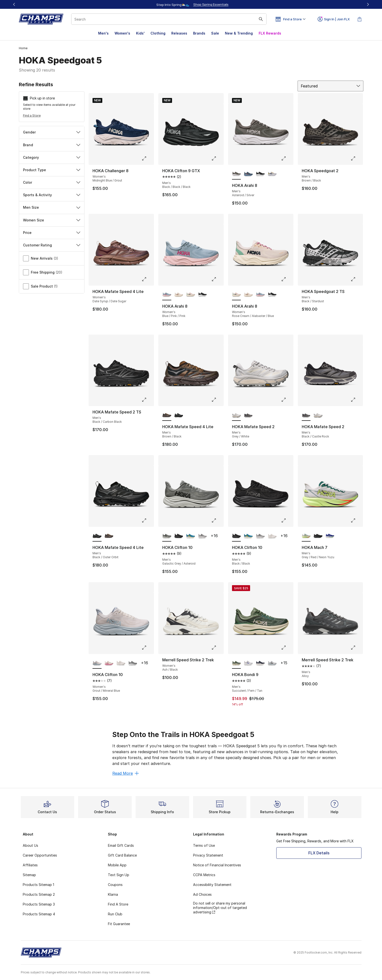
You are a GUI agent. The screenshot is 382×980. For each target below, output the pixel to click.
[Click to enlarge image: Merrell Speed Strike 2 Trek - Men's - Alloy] (357, 648)
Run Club (115, 914)
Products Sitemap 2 (39, 894)
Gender (52, 132)
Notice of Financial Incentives (217, 865)
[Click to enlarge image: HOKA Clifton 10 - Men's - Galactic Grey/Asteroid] (217, 520)
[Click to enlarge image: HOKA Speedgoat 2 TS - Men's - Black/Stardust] (357, 279)
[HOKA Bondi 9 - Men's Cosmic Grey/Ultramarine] (248, 663)
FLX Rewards (270, 33)
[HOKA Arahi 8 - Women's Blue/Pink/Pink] (260, 295)
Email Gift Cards (121, 845)
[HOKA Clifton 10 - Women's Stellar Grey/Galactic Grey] (133, 663)
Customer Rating (52, 245)
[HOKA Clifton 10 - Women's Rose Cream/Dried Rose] (109, 663)
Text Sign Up (119, 875)
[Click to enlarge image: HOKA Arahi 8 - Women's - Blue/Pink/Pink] (217, 279)
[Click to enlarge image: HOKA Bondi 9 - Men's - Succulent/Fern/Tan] (287, 648)
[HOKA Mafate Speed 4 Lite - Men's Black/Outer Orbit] (179, 415)
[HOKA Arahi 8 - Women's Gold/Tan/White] (179, 295)
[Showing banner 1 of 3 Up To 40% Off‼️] (191, 4)
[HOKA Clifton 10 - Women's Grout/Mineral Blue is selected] (97, 663)
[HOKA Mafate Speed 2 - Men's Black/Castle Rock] (248, 415)
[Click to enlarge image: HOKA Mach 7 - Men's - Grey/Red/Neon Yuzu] (357, 520)
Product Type (52, 170)
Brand (52, 145)
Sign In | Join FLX (334, 19)
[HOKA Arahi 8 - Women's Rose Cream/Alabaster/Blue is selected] (237, 295)
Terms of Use (204, 845)
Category (52, 157)
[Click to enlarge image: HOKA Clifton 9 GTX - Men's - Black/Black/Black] (217, 158)
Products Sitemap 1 (38, 885)
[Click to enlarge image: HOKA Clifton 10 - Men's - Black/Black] (287, 520)
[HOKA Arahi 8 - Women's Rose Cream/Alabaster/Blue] (191, 295)
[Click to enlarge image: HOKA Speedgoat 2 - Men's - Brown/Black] (357, 158)
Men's (103, 33)
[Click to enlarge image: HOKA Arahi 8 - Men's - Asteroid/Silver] (287, 158)
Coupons (115, 885)
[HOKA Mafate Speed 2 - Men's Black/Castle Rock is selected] (306, 415)
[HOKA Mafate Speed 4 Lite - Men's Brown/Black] (109, 536)
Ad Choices (202, 894)
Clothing (158, 33)
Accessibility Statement (212, 885)
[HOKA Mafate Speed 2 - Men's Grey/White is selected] (237, 415)
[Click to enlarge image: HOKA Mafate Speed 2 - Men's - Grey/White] (287, 400)
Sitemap (29, 875)
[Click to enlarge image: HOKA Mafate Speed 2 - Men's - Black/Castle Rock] (357, 400)
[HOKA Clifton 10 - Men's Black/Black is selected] (237, 536)
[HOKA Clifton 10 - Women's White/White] (121, 663)
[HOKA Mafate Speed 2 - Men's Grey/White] (318, 415)
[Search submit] (261, 19)
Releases (179, 33)
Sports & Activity (52, 195)
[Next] (368, 4)
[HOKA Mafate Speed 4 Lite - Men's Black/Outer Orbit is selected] (97, 536)
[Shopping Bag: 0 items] (359, 19)
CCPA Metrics (204, 875)
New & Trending (239, 33)
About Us (30, 845)
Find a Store (32, 115)
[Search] (169, 19)
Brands (199, 33)
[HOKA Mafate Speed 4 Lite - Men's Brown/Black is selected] (167, 415)
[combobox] (169, 19)
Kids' (140, 33)
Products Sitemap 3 (39, 904)
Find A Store (118, 904)
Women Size (52, 220)
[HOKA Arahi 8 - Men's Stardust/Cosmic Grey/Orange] (272, 174)
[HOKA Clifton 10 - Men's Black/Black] (179, 536)
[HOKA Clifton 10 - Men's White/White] (272, 536)
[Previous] (14, 4)
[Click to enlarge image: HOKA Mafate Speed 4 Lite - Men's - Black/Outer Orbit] (148, 520)
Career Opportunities (40, 855)
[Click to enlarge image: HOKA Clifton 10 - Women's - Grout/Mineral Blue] (148, 648)
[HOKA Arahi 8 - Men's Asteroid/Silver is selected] (237, 174)
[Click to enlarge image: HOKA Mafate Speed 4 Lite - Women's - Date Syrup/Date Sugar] (148, 279)
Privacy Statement (208, 855)
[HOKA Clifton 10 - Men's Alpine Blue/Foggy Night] (191, 536)
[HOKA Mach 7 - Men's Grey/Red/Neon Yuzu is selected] (306, 536)
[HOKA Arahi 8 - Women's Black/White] (203, 295)
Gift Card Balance (122, 855)
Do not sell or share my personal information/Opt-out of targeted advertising (220, 908)
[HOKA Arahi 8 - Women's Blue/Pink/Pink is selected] (167, 295)
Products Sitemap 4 (39, 914)
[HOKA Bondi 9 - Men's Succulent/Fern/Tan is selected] (237, 663)
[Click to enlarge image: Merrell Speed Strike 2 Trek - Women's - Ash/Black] (217, 648)
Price (52, 233)
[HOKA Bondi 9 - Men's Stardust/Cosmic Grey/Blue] (272, 663)
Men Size (52, 207)
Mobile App (117, 865)
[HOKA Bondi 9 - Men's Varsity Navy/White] (260, 663)
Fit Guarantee (119, 924)
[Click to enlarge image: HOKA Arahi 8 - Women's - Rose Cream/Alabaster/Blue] (287, 279)
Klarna (113, 894)
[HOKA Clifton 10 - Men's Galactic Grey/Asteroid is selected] (167, 536)
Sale (215, 33)
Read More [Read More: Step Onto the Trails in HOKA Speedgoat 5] (126, 773)
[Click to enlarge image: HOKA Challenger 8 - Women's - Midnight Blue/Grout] (148, 158)
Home (23, 48)
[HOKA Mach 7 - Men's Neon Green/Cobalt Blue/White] (330, 536)
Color (52, 182)
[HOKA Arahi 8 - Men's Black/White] (260, 174)
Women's (122, 33)
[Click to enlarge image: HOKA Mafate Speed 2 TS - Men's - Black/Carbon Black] (148, 400)
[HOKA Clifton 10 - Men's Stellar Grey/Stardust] (203, 536)
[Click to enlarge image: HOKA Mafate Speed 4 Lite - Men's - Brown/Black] (217, 400)
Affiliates (30, 865)
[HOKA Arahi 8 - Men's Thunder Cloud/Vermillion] (248, 174)
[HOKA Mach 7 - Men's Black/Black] (318, 536)
